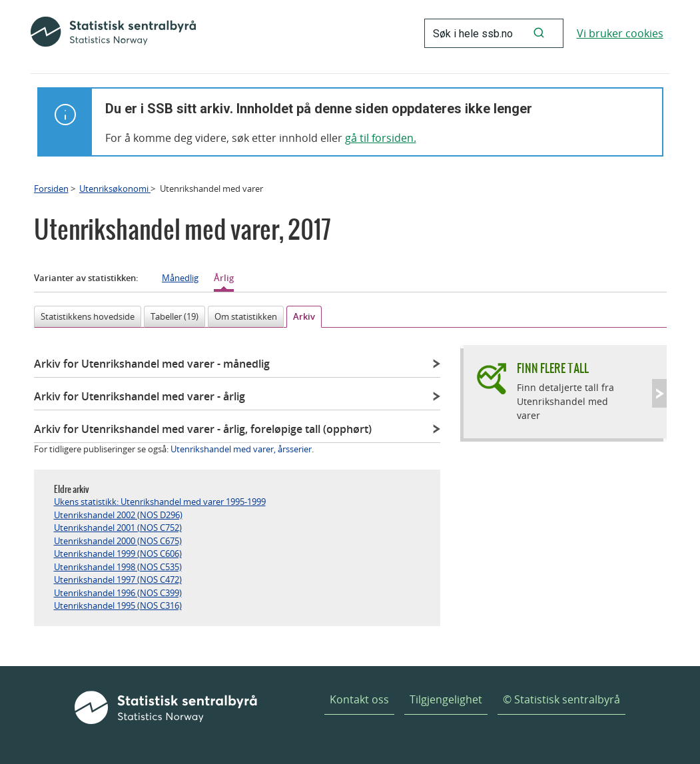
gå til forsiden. (381, 138)
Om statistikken (246, 316)
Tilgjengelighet (446, 699)
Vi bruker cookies (620, 33)
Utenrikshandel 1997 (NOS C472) (118, 579)
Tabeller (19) (175, 316)
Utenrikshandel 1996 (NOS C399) (118, 593)
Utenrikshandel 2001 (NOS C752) (118, 528)
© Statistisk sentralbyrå (561, 699)
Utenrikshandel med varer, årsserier (241, 449)
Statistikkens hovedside (88, 316)
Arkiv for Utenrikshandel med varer (152, 364)
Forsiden (51, 189)
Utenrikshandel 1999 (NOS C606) (118, 554)
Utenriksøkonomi (115, 189)
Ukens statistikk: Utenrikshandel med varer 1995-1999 (160, 502)
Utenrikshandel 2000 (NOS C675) (118, 541)
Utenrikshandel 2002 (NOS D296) (118, 515)
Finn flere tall (553, 368)
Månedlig (180, 278)
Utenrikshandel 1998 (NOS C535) (118, 567)
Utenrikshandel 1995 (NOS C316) (118, 605)
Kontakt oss (359, 699)
